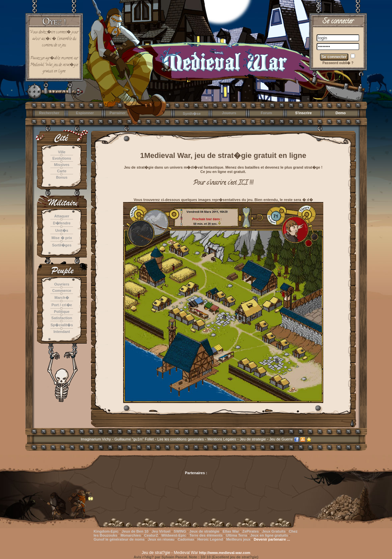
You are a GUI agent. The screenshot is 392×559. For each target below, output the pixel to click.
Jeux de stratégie (205, 531)
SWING (180, 531)
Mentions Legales (222, 439)
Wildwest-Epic (173, 535)
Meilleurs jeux (238, 539)
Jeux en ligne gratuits (269, 535)
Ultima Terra (236, 535)
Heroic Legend (210, 539)
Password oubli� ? (338, 63)
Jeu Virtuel (161, 531)
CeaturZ (151, 535)
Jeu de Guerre (281, 439)
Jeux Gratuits (274, 531)
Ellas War (231, 531)
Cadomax (186, 539)
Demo (341, 113)
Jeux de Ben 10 (135, 531)
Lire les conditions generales (181, 439)
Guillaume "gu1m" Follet (134, 439)
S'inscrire (304, 113)
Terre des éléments (206, 535)
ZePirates (251, 531)
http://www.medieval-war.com (225, 553)
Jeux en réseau (162, 539)
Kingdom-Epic (106, 531)
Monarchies (131, 535)
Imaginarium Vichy (96, 439)
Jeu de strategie (253, 439)
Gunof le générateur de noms (119, 539)
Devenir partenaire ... (272, 539)
